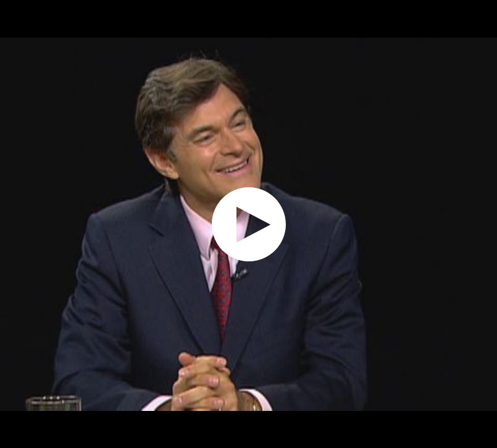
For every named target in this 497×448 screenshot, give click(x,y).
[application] (248, 224)
